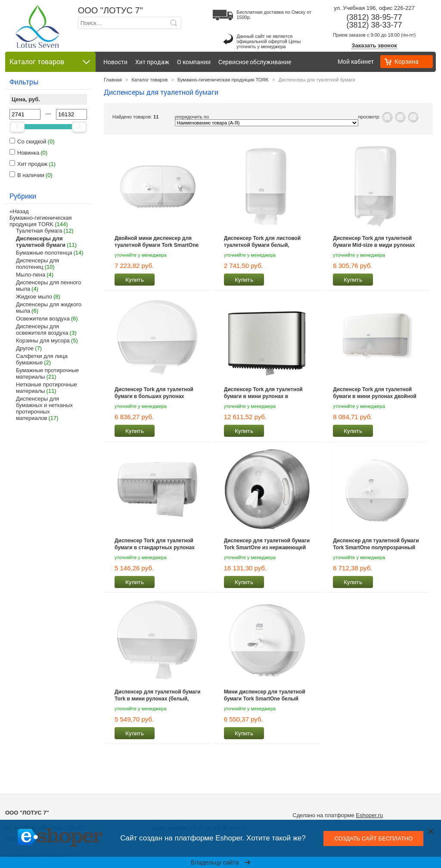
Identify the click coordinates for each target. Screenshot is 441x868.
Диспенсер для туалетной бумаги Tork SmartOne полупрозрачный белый (376, 544)
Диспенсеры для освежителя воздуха (42, 330)
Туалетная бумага (39, 231)
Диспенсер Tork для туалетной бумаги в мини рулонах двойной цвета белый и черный (375, 393)
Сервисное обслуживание (255, 62)
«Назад (19, 211)
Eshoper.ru (369, 815)
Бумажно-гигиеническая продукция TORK (41, 221)
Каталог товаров (149, 80)
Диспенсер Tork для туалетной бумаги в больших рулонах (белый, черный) (154, 393)
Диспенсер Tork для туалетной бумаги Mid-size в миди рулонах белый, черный (374, 242)
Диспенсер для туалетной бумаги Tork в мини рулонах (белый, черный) (157, 695)
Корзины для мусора (43, 341)
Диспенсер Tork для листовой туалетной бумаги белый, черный (262, 242)
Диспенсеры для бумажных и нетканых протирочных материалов (44, 408)
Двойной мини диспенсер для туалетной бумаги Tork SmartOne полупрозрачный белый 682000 (157, 242)
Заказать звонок (374, 45)
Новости (115, 62)
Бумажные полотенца (44, 253)
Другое (25, 348)
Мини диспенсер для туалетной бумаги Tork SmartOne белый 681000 (265, 695)
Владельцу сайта (221, 862)
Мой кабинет (356, 61)
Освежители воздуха (43, 319)
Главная (113, 80)
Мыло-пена (31, 275)
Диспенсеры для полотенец (37, 264)
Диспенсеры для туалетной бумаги (41, 242)
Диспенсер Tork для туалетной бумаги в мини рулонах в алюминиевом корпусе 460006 (263, 393)
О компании (194, 62)
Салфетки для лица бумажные (42, 359)
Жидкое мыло (34, 297)
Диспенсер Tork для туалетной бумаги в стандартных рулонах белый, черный (155, 544)
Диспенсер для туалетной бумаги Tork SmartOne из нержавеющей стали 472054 (267, 544)
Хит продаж (152, 62)
